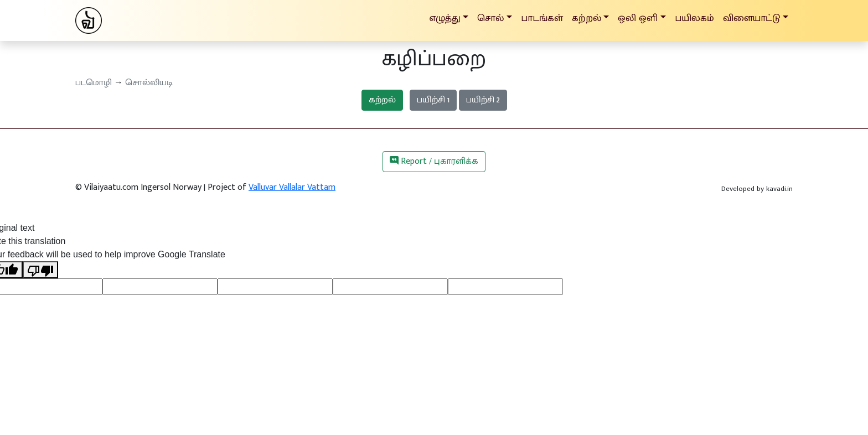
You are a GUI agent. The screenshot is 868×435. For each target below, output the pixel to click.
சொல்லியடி (149, 83)
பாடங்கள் (542, 18)
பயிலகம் (694, 18)
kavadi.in (779, 189)
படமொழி (94, 83)
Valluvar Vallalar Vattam (292, 187)
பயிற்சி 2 (483, 100)
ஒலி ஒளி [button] (638, 18)
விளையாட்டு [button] (752, 18)
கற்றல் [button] (587, 18)
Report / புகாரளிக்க (434, 161)
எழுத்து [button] (445, 18)
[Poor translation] (40, 270)
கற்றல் (382, 100)
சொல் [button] (490, 18)
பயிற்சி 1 (433, 100)
